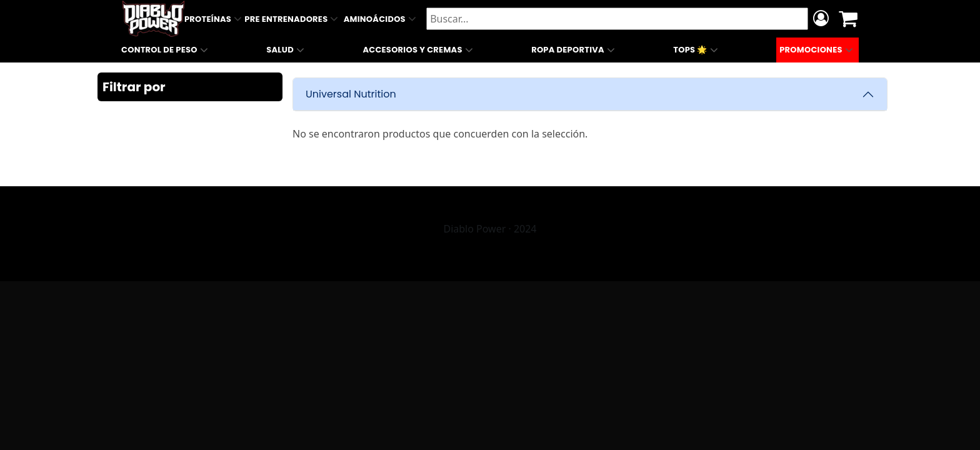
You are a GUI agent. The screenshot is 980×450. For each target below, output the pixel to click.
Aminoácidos (381, 19)
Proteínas (214, 19)
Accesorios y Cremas (419, 50)
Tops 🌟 (697, 50)
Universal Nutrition (351, 94)
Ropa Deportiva (574, 50)
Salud (287, 50)
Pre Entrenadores (292, 19)
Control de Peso (166, 50)
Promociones (817, 50)
